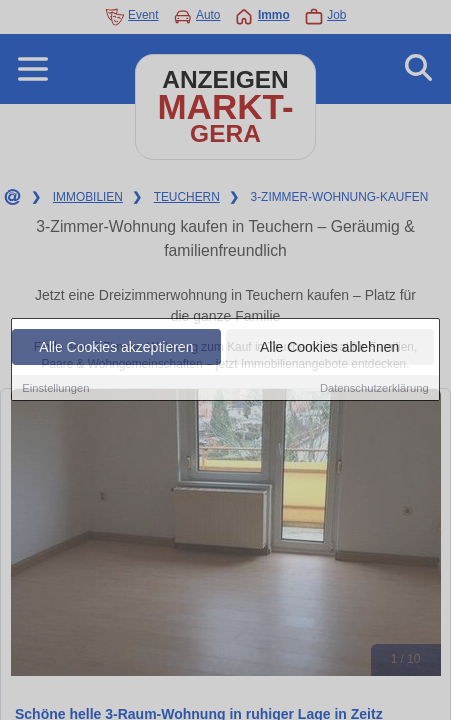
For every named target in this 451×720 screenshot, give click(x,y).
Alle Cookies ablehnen (329, 347)
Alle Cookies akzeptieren (116, 347)
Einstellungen (55, 388)
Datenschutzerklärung (374, 388)
